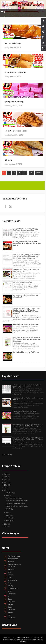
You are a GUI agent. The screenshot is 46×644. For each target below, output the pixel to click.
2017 (6, 524)
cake (9, 572)
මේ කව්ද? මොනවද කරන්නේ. (23, 282)
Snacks (10, 604)
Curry (10, 578)
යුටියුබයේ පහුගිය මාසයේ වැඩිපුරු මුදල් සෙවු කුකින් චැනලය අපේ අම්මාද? (26, 230)
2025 (6, 474)
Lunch (10, 591)
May (7, 512)
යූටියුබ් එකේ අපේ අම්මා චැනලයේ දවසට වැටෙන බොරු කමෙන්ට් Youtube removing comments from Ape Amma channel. (26, 311)
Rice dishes (12, 594)
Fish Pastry (8, 160)
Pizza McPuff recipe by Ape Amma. (16, 72)
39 (31, 173)
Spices (10, 607)
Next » (39, 173)
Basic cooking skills (14, 564)
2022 (6, 480)
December (10, 493)
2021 (6, 482)
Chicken (10, 575)
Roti (9, 596)
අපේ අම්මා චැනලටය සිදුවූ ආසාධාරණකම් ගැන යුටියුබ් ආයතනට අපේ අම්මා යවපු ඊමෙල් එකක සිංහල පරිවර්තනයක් (26, 257)
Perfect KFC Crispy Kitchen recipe (16, 131)
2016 (6, 527)
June (8, 496)
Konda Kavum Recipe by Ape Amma (26, 325)
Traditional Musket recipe (13, 43)
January (9, 521)
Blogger (34, 639)
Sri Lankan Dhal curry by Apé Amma (26, 352)
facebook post (12, 580)
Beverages (11, 567)
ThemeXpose (20, 639)
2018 (6, 491)
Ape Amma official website (23, 5)
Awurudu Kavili (13, 559)
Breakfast (11, 570)
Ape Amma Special (14, 556)
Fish (9, 583)
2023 (6, 477)
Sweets (10, 613)
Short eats (11, 602)
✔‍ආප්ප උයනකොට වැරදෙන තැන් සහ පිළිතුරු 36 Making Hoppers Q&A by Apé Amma (27, 243)
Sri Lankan (11, 610)
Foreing (10, 586)
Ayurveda (11, 561)
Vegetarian (11, 618)
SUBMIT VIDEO (7, 455)
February (9, 518)
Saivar (10, 599)
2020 (6, 485)
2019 (6, 488)
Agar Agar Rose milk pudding (14, 102)
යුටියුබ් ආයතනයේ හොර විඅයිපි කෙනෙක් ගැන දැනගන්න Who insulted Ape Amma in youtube (27, 339)
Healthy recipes (13, 588)
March (8, 515)
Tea (9, 615)
